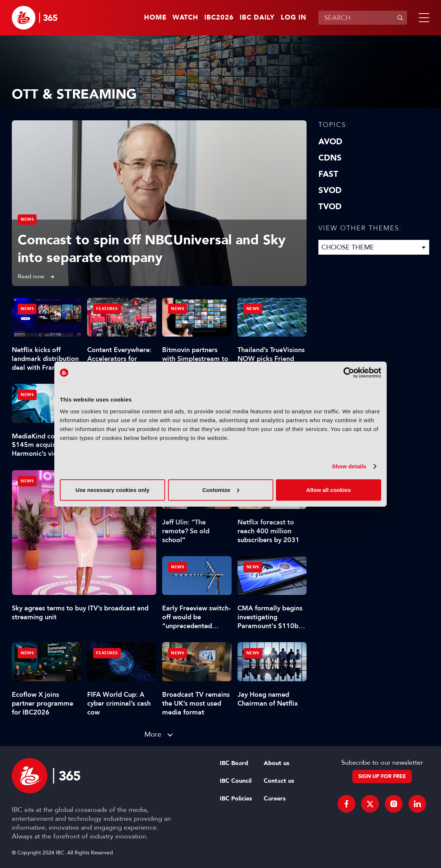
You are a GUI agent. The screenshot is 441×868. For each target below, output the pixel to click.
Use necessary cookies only (112, 490)
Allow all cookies (329, 490)
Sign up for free (382, 776)
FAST (328, 174)
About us (276, 763)
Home (155, 18)
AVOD (330, 142)
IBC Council (236, 781)
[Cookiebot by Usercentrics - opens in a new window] (349, 373)
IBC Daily (257, 18)
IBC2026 (219, 18)
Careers (275, 799)
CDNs (330, 158)
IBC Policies (236, 799)
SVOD (330, 190)
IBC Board (234, 763)
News (27, 219)
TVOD (330, 207)
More (153, 734)
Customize (221, 490)
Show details (349, 466)
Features (107, 309)
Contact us (279, 781)
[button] (423, 18)
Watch (185, 18)
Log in (294, 18)
